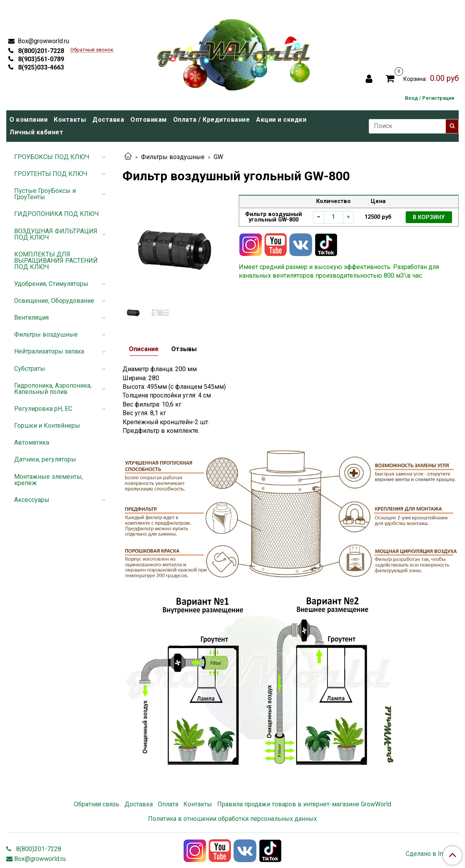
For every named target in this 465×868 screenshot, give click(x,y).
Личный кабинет (36, 132)
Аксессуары (32, 500)
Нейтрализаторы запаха (49, 351)
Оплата (168, 804)
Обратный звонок (92, 50)
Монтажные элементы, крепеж (49, 480)
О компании (28, 120)
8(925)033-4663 (40, 67)
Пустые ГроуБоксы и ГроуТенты (45, 194)
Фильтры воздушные (173, 157)
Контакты (70, 120)
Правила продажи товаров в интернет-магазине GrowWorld (304, 804)
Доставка (108, 120)
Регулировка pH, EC (43, 409)
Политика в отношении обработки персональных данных (233, 819)
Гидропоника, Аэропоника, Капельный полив (53, 389)
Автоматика (32, 442)
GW (218, 157)
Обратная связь (97, 804)
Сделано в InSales (432, 854)
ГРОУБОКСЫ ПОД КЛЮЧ (52, 157)
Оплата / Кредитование (212, 120)
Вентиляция (31, 318)
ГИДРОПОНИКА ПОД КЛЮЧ (57, 214)
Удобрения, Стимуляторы (51, 284)
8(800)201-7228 (40, 51)
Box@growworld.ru (43, 41)
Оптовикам (149, 120)
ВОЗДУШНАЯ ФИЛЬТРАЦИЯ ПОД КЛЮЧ (56, 234)
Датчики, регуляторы (45, 459)
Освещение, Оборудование (54, 301)
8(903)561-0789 (40, 59)
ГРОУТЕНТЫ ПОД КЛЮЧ (51, 174)
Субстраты (30, 369)
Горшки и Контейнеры (47, 426)
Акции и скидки (281, 120)
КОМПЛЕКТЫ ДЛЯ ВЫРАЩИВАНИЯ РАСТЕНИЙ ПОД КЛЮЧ (56, 261)
